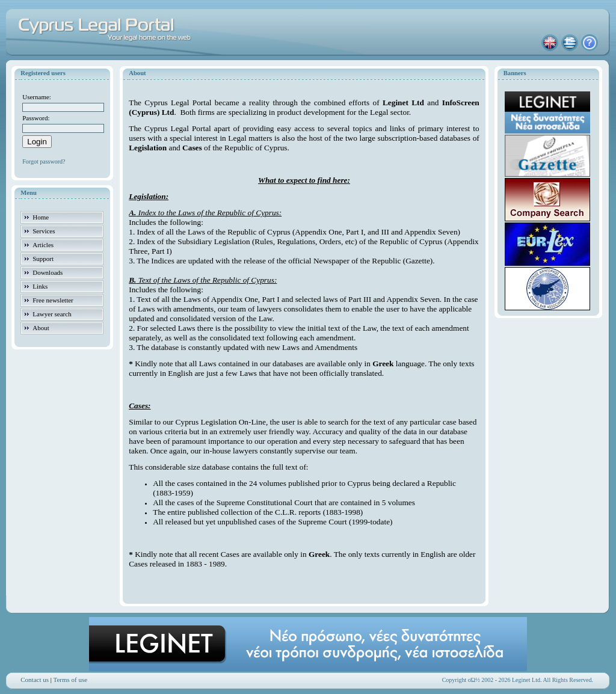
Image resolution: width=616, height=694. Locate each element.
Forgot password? (44, 161)
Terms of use (71, 680)
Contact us (35, 680)
